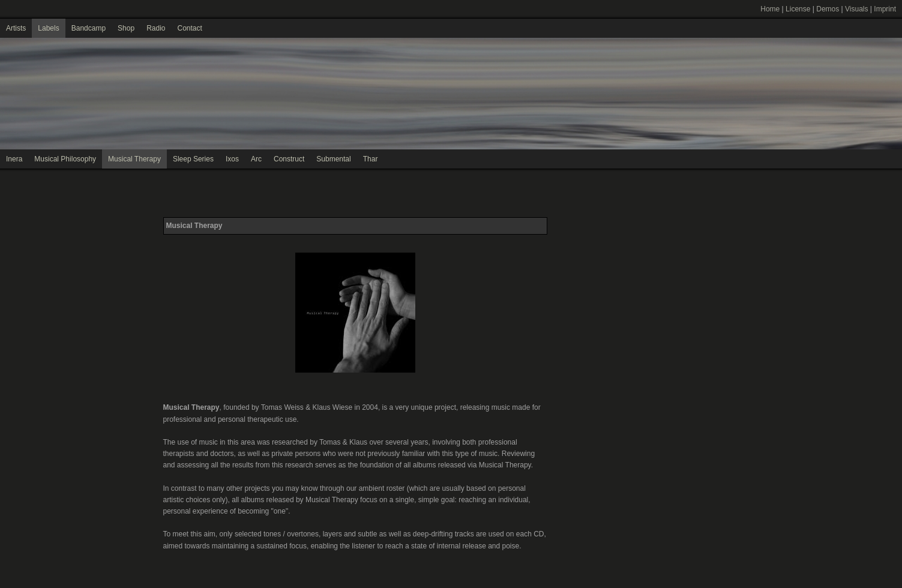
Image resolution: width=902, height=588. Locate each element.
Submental (333, 159)
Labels (48, 28)
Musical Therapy (134, 159)
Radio (156, 28)
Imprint (885, 9)
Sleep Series (193, 159)
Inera (14, 159)
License (798, 9)
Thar (371, 159)
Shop (126, 28)
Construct (289, 159)
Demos (828, 9)
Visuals (856, 9)
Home (770, 9)
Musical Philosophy (65, 159)
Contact (189, 28)
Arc (256, 159)
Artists (16, 28)
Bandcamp (89, 28)
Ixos (232, 159)
